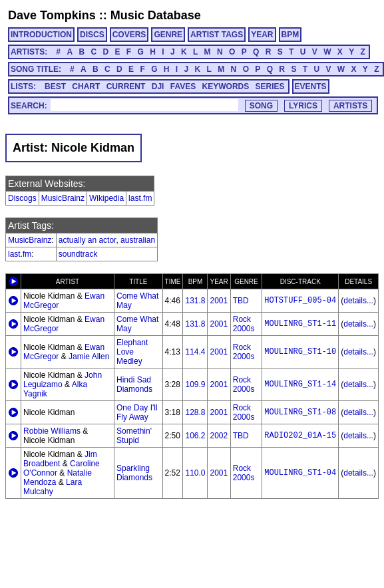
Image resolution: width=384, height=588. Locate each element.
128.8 (195, 412)
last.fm (140, 198)
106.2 (195, 436)
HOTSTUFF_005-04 (300, 301)
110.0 (195, 473)
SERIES (270, 86)
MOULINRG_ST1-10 (300, 352)
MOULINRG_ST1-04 (300, 473)
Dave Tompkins (52, 15)
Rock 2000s (244, 324)
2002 (219, 436)
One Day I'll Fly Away (137, 412)
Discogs (22, 198)
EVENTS (311, 86)
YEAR (262, 35)
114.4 (195, 352)
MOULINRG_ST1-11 (300, 324)
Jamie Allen (89, 357)
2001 (219, 301)
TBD (241, 301)
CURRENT (126, 86)
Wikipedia (106, 198)
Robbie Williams (52, 431)
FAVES (183, 86)
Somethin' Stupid (134, 436)
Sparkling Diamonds (134, 473)
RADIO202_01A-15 (300, 436)
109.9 (195, 384)
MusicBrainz (63, 198)
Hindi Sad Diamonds (134, 384)
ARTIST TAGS (217, 35)
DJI (158, 86)
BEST (55, 86)
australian (138, 240)
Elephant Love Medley (132, 352)
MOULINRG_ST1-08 (300, 412)
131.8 (195, 301)
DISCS (92, 35)
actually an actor (88, 240)
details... (358, 301)
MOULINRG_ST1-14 (300, 384)
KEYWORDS (226, 86)
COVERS (129, 35)
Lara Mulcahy (53, 487)
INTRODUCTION (41, 35)
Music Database (156, 15)
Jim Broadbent (60, 459)
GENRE (168, 35)
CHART (86, 86)
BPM (290, 35)
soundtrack (78, 254)
